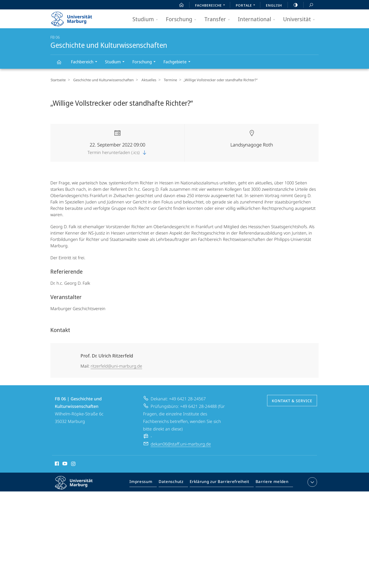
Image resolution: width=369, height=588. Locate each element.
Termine (166, 80)
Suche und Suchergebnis (309, 5)
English (274, 5)
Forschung (183, 19)
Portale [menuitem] (247, 6)
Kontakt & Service (292, 401)
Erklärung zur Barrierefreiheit (221, 483)
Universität (301, 19)
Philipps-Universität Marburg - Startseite (76, 17)
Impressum (146, 483)
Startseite (58, 80)
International (258, 19)
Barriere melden (271, 483)
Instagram (74, 464)
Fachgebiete (178, 62)
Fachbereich (86, 62)
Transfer (219, 19)
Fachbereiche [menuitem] (211, 6)
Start (179, 5)
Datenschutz (175, 483)
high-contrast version (293, 5)
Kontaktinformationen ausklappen (312, 482)
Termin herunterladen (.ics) (117, 152)
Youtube (64, 464)
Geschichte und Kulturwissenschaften (62, 64)
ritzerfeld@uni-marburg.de (116, 366)
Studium (147, 19)
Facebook (56, 464)
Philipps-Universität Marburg (78, 486)
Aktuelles (146, 80)
